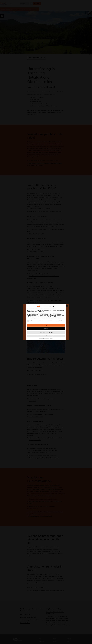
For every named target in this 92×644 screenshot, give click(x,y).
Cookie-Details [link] (41, 339)
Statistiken (40, 321)
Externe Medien (60, 321)
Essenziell (30, 321)
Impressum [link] (52, 339)
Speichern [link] (46, 329)
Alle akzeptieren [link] (46, 325)
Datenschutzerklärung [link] (31, 318)
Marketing (50, 321)
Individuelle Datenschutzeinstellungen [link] (46, 336)
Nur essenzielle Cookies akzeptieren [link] (46, 332)
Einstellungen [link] (52, 318)
